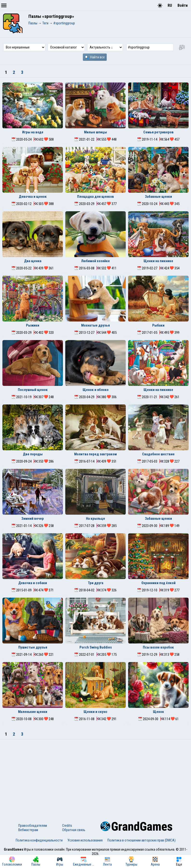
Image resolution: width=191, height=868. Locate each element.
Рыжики (33, 325)
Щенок (158, 712)
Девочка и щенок (33, 197)
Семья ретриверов (158, 132)
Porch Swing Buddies (96, 647)
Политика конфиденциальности (39, 840)
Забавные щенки (158, 197)
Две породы (33, 454)
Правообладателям (33, 826)
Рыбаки (158, 325)
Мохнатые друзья (95, 325)
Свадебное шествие (158, 454)
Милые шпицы (95, 132)
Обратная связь (74, 830)
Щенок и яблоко (96, 390)
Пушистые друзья (33, 647)
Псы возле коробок (158, 647)
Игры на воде (33, 132)
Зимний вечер (33, 519)
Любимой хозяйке (95, 261)
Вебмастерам (28, 830)
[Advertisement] (95, 776)
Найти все (95, 57)
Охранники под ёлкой (158, 583)
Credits (67, 826)
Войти (183, 5)
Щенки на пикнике (158, 261)
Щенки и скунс (95, 712)
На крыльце (95, 519)
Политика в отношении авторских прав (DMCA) (142, 840)
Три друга (96, 583)
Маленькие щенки (33, 712)
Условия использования (85, 840)
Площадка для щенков (95, 197)
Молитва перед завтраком (95, 454)
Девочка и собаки (33, 583)
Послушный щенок (33, 390)
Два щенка (33, 261)
